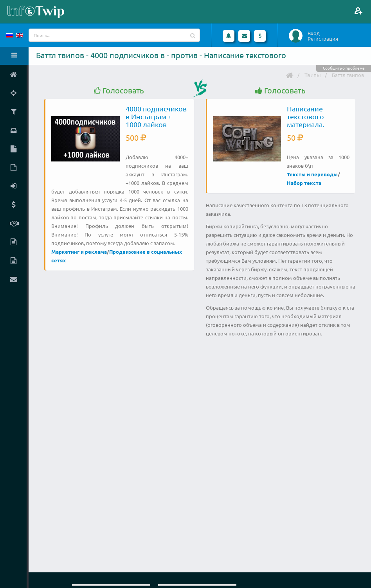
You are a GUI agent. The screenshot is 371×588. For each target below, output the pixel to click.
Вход (314, 33)
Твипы (313, 75)
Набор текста (304, 183)
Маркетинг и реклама (79, 252)
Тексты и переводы (312, 174)
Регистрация (323, 39)
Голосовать (119, 91)
